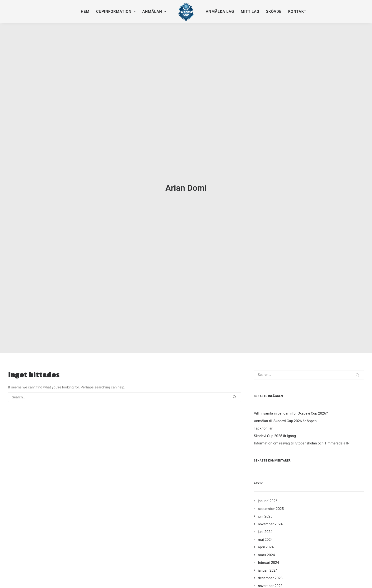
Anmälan (154, 12)
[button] (235, 326)
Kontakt (297, 12)
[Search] (125, 327)
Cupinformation (116, 12)
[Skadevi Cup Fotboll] (186, 12)
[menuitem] (85, 12)
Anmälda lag (220, 12)
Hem (85, 12)
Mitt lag (250, 12)
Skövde (274, 12)
